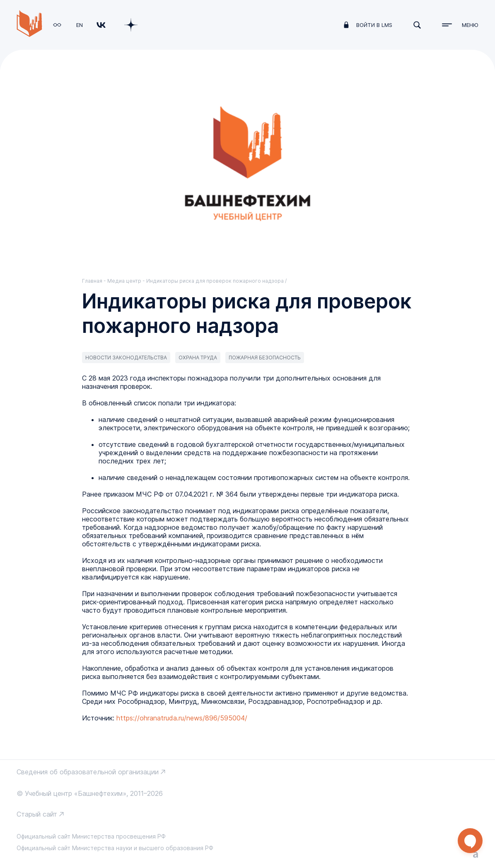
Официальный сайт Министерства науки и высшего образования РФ (115, 848)
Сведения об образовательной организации (88, 772)
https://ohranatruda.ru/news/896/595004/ (182, 718)
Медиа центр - (127, 281)
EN (80, 25)
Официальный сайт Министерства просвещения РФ (91, 836)
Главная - (95, 281)
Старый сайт (37, 814)
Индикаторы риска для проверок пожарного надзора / (216, 281)
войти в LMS (374, 25)
